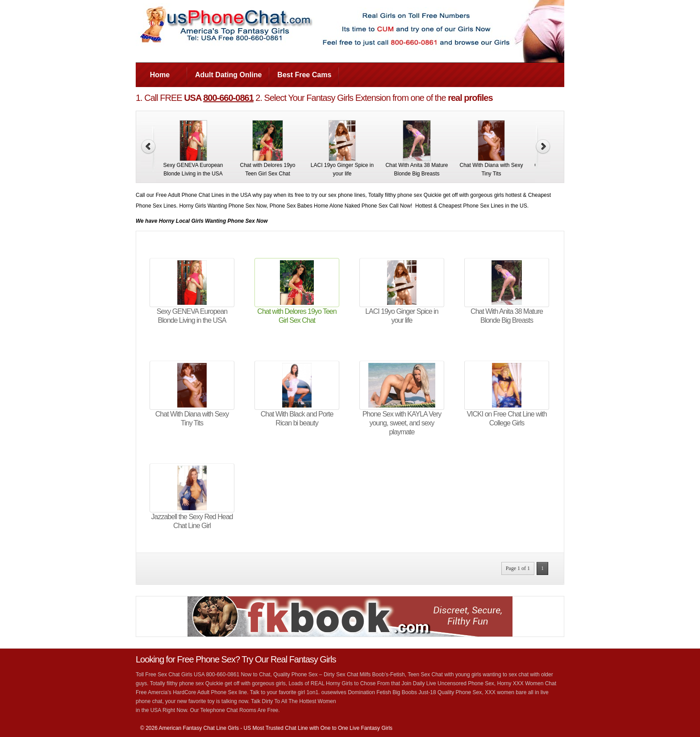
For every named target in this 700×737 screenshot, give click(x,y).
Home (160, 75)
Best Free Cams (304, 75)
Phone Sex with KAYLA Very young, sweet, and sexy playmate (402, 423)
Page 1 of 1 (518, 568)
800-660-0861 (228, 98)
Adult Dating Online (228, 75)
